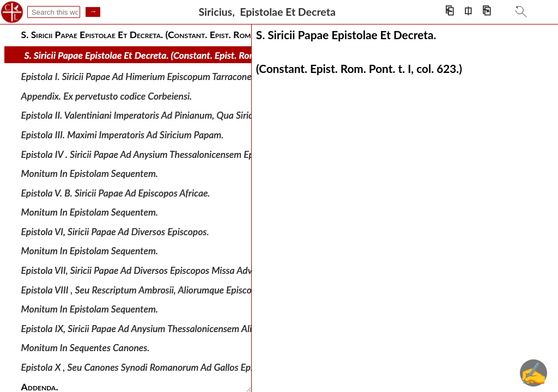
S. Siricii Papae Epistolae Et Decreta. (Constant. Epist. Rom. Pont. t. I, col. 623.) (181, 55)
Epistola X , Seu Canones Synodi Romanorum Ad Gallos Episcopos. (152, 367)
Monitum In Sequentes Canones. (86, 348)
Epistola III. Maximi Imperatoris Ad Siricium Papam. (123, 135)
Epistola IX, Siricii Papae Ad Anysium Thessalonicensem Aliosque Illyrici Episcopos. (183, 329)
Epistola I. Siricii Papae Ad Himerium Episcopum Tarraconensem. (148, 76)
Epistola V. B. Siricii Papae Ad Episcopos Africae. (116, 192)
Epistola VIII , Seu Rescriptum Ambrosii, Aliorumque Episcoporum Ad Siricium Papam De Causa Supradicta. (232, 289)
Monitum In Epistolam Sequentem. (90, 173)
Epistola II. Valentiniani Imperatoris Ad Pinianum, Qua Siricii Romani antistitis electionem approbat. (217, 115)
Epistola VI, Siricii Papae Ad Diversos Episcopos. (115, 232)
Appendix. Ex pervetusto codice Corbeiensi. (107, 96)
